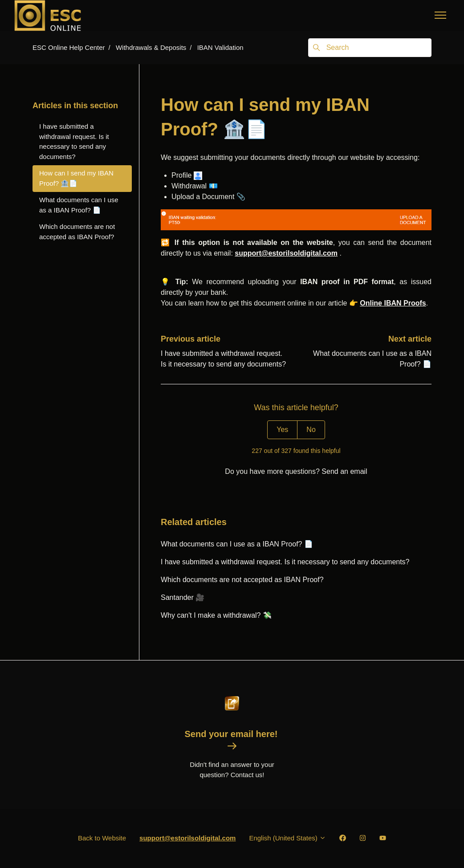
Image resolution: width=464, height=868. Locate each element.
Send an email (344, 471)
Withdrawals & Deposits (151, 47)
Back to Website (102, 838)
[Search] (370, 48)
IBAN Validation (220, 47)
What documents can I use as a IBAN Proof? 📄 (237, 544)
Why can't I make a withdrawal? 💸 (216, 615)
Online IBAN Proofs (393, 303)
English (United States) (287, 838)
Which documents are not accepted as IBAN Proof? (242, 580)
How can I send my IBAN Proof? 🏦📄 (76, 178)
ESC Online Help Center (69, 47)
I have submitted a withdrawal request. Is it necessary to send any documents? (285, 562)
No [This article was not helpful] (311, 430)
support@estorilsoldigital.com (286, 253)
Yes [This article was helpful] (282, 430)
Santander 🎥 (183, 597)
